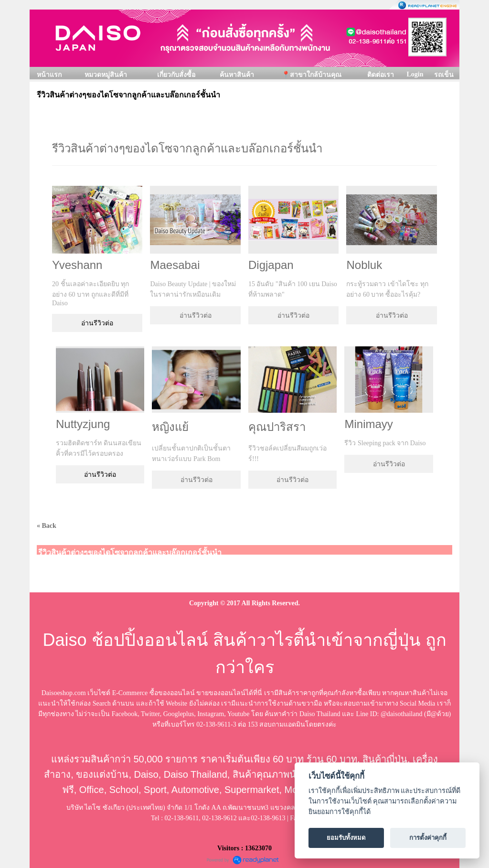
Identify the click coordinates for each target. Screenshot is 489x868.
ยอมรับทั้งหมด (346, 838)
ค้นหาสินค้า (237, 75)
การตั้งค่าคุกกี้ (428, 838)
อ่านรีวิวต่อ (97, 323)
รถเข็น (444, 75)
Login (415, 74)
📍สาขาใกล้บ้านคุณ (312, 75)
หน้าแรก (49, 75)
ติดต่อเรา (381, 75)
